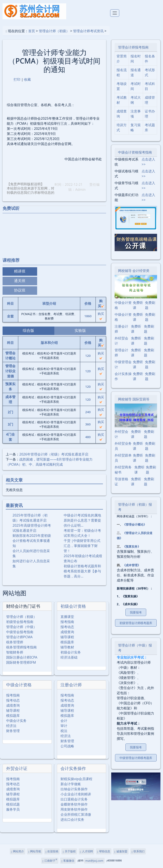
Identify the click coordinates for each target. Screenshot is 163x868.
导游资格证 (121, 482)
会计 (64, 721)
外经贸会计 (121, 341)
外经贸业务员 (123, 446)
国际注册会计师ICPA (22, 657)
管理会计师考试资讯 (88, 31)
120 (88, 356)
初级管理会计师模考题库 (136, 623)
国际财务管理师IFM (21, 662)
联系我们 (138, 851)
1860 (88, 316)
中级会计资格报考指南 (135, 152)
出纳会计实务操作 (74, 789)
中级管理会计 (123, 364)
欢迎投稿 (52, 851)
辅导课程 (67, 637)
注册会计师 (71, 685)
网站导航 (35, 851)
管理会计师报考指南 (133, 47)
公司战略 (67, 746)
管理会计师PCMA (19, 637)
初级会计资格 (73, 606)
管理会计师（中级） (21, 627)
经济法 (11, 726)
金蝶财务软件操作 (74, 804)
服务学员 (13, 809)
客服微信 (68, 861)
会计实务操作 (73, 768)
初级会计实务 (71, 652)
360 (88, 424)
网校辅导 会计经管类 (134, 271)
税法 (64, 731)
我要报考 (136, 612)
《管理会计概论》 (135, 524)
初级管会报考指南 (20, 622)
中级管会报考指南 (20, 632)
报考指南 (67, 622)
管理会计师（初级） (54, 31)
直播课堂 (67, 617)
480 (88, 437)
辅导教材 (67, 647)
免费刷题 (150, 305)
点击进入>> (148, 162)
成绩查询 (67, 632)
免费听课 (138, 305)
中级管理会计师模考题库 (136, 758)
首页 (32, 31)
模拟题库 (67, 642)
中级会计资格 (19, 685)
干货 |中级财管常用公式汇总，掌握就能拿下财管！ (82, 546)
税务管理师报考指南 (21, 647)
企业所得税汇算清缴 (76, 814)
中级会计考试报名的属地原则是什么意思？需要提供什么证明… (82, 520)
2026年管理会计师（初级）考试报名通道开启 (54, 454)
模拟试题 (13, 804)
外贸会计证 (17, 768)
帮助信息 (104, 851)
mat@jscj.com (94, 861)
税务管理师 (15, 642)
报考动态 (67, 627)
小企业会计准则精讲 (76, 794)
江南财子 (50, 860)
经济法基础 (69, 657)
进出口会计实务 (72, 820)
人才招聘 (86, 851)
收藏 (27, 79)
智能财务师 (15, 652)
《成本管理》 (132, 565)
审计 (64, 726)
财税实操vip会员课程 (76, 779)
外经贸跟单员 (123, 458)
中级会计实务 (16, 721)
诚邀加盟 (121, 851)
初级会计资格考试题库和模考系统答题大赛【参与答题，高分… (82, 571)
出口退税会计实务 (74, 799)
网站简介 (18, 851)
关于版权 (69, 851)
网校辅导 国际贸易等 (134, 399)
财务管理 (13, 731)
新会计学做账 (71, 784)
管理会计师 (121, 353)
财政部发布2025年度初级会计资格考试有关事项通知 (32, 541)
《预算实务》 (132, 546)
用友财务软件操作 (74, 809)
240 (88, 412)
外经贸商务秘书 (123, 470)
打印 (17, 79)
